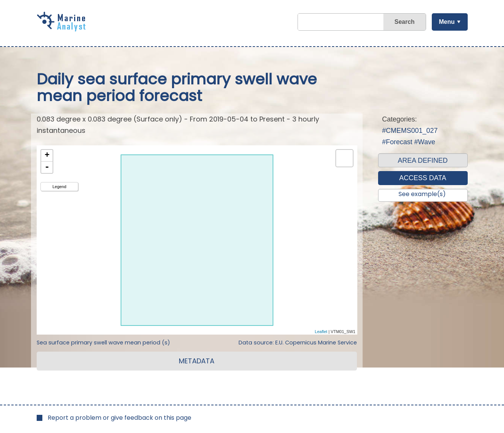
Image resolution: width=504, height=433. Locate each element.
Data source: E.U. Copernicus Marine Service (298, 343)
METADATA (197, 361)
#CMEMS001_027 (410, 131)
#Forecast (397, 142)
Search (404, 22)
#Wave (425, 142)
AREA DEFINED (423, 160)
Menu (447, 22)
